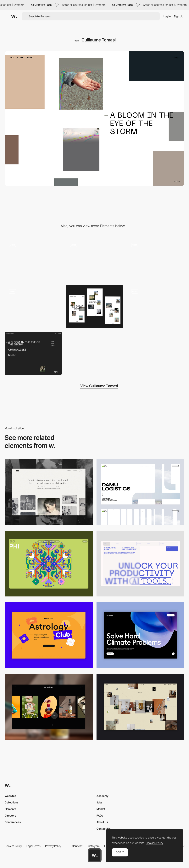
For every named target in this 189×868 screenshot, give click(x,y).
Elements (10, 809)
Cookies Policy (13, 846)
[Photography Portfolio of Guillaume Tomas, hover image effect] (156, 307)
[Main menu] (33, 260)
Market (101, 809)
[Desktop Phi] (49, 564)
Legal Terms (33, 846)
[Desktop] (141, 564)
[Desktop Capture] (49, 635)
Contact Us (103, 829)
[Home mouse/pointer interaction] (94, 260)
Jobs (99, 802)
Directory (10, 815)
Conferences (13, 822)
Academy (103, 796)
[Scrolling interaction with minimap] (156, 260)
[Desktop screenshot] (49, 492)
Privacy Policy (53, 846)
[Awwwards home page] (95, 855)
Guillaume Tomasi (99, 40)
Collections (11, 802)
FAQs (100, 815)
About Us (102, 822)
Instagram (94, 846)
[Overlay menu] (33, 353)
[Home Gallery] (141, 707)
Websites (10, 796)
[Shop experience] (33, 307)
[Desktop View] (141, 635)
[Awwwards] (14, 16)
